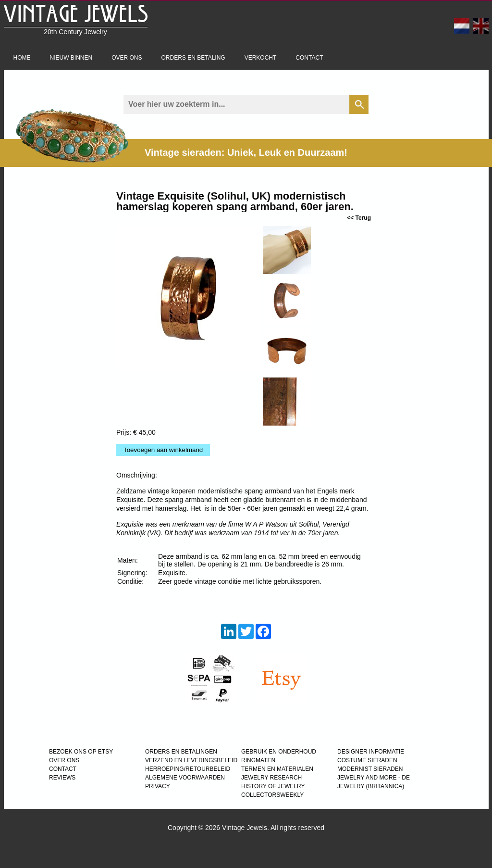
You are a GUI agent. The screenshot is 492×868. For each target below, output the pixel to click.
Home (22, 58)
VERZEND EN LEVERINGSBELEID (191, 760)
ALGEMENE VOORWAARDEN (185, 778)
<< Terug (359, 218)
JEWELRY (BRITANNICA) (371, 786)
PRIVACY (158, 786)
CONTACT (63, 769)
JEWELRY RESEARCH (271, 778)
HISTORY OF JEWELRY (273, 786)
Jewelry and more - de (374, 778)
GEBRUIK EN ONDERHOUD (279, 752)
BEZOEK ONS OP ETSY (81, 752)
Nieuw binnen (71, 58)
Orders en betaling (193, 58)
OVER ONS (64, 760)
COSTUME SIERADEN (367, 760)
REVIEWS (62, 778)
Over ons (127, 58)
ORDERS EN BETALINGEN (181, 752)
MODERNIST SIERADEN (370, 769)
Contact (309, 58)
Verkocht (261, 58)
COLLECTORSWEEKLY (272, 795)
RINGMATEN (258, 760)
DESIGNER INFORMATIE (371, 752)
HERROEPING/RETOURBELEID (188, 769)
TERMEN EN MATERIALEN (277, 769)
